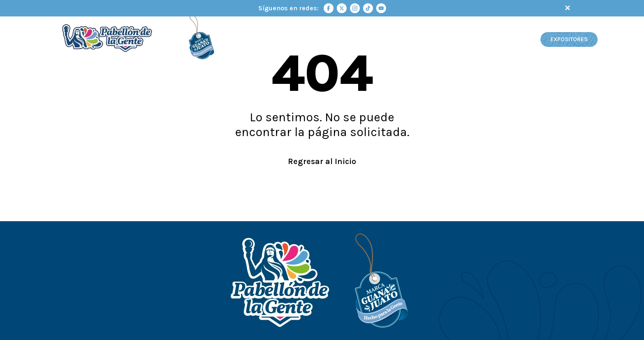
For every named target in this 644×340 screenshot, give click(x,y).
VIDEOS (488, 40)
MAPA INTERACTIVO (439, 40)
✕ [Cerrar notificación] (567, 8)
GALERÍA (522, 40)
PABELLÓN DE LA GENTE (370, 40)
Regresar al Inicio (322, 161)
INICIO (318, 40)
